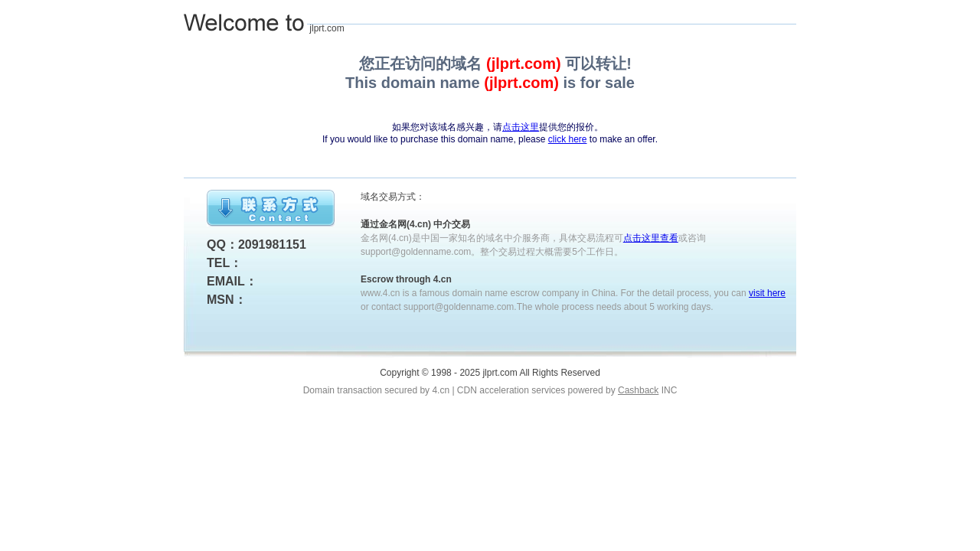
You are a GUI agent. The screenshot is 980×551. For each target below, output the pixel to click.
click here (568, 139)
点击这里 (521, 127)
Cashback (638, 390)
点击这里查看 (651, 238)
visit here (767, 293)
